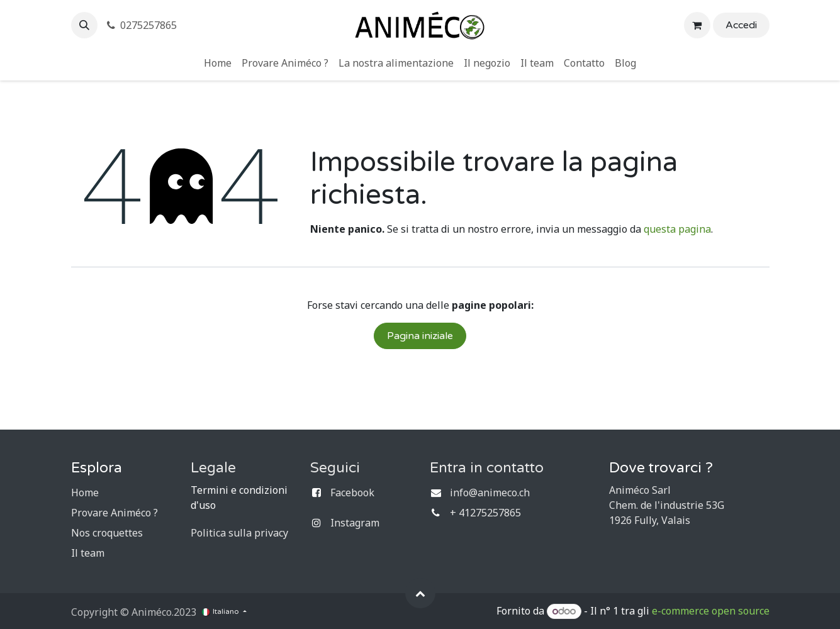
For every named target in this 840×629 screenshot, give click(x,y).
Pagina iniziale (420, 336)
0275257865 (141, 25)
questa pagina (677, 229)
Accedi (741, 25)
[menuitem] (218, 63)
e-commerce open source (711, 611)
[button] (84, 25)
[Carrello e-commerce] (697, 25)
